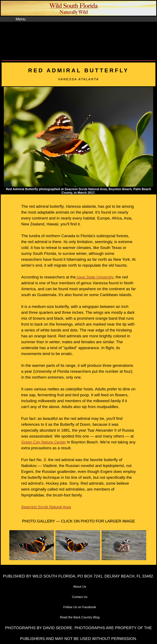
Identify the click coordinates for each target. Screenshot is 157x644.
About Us (80, 587)
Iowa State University (95, 277)
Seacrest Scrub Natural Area (46, 507)
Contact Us (80, 597)
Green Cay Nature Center (44, 442)
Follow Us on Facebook (80, 607)
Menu (21, 19)
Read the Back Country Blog (80, 617)
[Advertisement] (78, 40)
